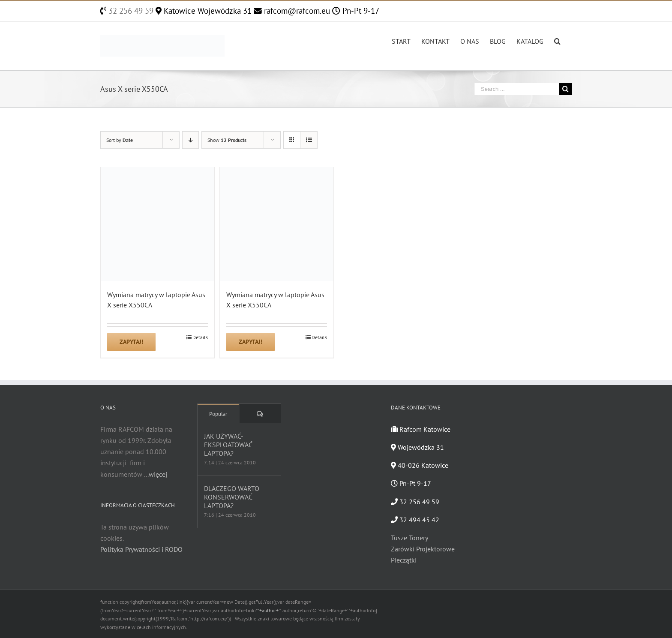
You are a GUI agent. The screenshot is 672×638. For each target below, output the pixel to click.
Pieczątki (404, 560)
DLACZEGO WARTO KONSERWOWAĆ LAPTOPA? (232, 497)
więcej (158, 474)
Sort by (120, 140)
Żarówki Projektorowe (423, 549)
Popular (218, 414)
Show (227, 140)
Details (200, 337)
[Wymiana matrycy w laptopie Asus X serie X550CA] (157, 224)
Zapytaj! (131, 342)
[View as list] (309, 140)
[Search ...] (517, 89)
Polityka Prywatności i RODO (141, 549)
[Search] (558, 40)
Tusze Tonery (409, 538)
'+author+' (269, 610)
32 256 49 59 (130, 11)
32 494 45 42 (415, 520)
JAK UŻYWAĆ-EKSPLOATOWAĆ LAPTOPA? (228, 445)
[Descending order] (190, 140)
